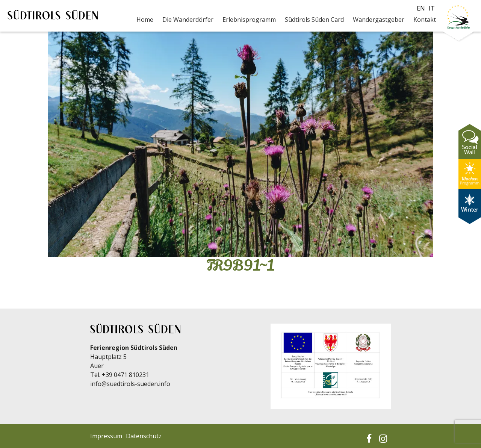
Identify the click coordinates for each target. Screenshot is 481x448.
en (421, 8)
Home (145, 20)
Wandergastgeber (379, 20)
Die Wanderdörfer (188, 20)
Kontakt (425, 20)
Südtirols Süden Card (314, 20)
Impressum (106, 436)
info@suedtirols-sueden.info (130, 384)
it (432, 8)
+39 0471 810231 (126, 375)
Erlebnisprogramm (249, 20)
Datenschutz (144, 436)
